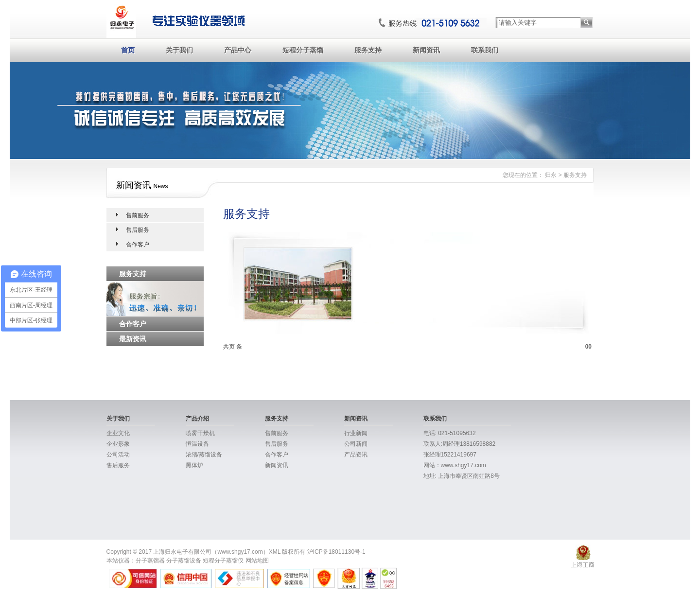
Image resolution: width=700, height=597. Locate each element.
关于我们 (179, 50)
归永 (551, 175)
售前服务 (138, 215)
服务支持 (368, 50)
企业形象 (118, 444)
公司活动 (118, 455)
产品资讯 (356, 455)
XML (275, 552)
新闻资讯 (426, 50)
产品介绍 (197, 419)
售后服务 (138, 230)
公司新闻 (356, 444)
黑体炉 (194, 465)
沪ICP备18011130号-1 (336, 552)
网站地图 (257, 561)
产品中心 (238, 50)
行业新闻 (356, 433)
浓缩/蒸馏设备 (204, 455)
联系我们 (485, 50)
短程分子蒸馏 (303, 50)
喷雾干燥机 (200, 433)
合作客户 (138, 245)
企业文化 (118, 433)
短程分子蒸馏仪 (223, 561)
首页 (128, 50)
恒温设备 (197, 444)
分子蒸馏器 (150, 561)
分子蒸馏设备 (184, 561)
